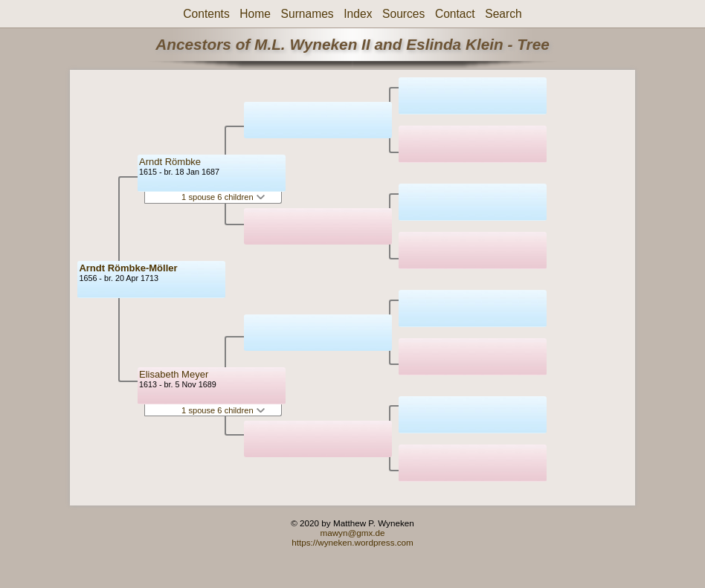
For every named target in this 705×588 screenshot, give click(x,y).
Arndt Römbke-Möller (128, 268)
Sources (403, 14)
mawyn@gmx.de (352, 533)
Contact (455, 14)
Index (358, 14)
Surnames (308, 14)
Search (503, 14)
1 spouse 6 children (223, 197)
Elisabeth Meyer (174, 374)
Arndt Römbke (170, 162)
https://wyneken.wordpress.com (352, 542)
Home (255, 14)
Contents (206, 14)
